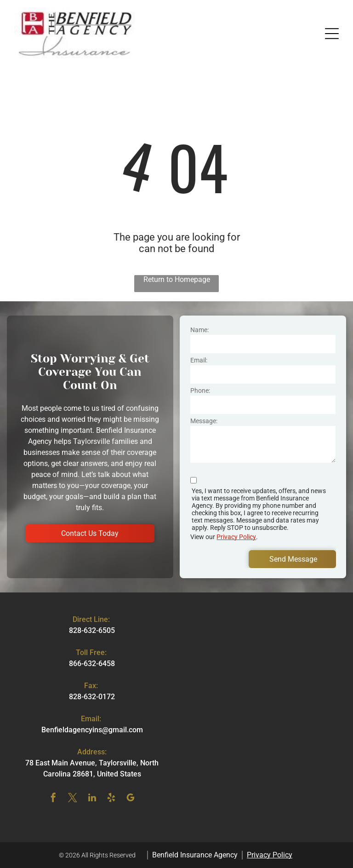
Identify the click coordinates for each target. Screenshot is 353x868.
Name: (199, 330)
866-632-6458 (92, 664)
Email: (199, 360)
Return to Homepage (177, 279)
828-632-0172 (92, 697)
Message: (204, 421)
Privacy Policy (236, 537)
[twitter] (73, 799)
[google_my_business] (131, 799)
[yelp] (111, 799)
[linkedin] (92, 799)
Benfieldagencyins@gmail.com (92, 730)
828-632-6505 (92, 630)
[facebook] (53, 799)
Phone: (200, 391)
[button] (332, 34)
